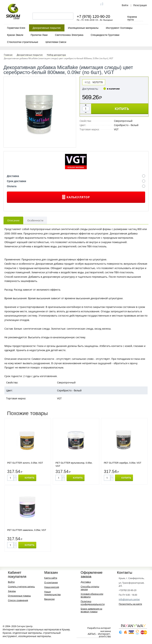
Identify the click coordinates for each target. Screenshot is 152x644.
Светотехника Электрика (69, 35)
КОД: (88, 82)
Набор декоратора (56, 55)
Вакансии (49, 599)
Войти (125, 5)
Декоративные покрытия (47, 28)
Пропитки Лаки (39, 35)
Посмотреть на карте (130, 604)
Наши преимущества (52, 593)
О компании (51, 582)
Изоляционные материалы (83, 28)
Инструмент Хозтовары (119, 28)
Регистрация (140, 5)
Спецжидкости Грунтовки (105, 35)
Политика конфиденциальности (93, 603)
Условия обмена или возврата (92, 595)
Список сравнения (18, 600)
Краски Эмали (15, 35)
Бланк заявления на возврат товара (91, 610)
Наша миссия (52, 587)
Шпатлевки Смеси (56, 42)
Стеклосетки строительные (23, 42)
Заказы (12, 591)
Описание (13, 220)
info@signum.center (129, 599)
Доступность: (90, 89)
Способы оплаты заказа (90, 588)
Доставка (86, 582)
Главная (8, 55)
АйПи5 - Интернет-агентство (99, 635)
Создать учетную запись (21, 586)
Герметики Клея (16, 28)
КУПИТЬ (122, 109)
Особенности (35, 220)
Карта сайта (51, 578)
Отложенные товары (19, 596)
